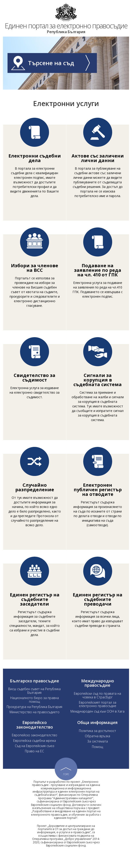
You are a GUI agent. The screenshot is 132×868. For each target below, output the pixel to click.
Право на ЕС (34, 758)
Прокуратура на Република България (34, 714)
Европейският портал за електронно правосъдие (98, 711)
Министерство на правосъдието (35, 719)
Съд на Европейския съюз (35, 753)
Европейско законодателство (35, 742)
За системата (98, 748)
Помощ (97, 754)
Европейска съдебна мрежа (35, 747)
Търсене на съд (59, 70)
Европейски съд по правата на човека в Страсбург (97, 702)
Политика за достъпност (97, 738)
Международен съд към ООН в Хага (97, 718)
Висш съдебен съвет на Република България (34, 698)
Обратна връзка (97, 743)
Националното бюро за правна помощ (35, 706)
